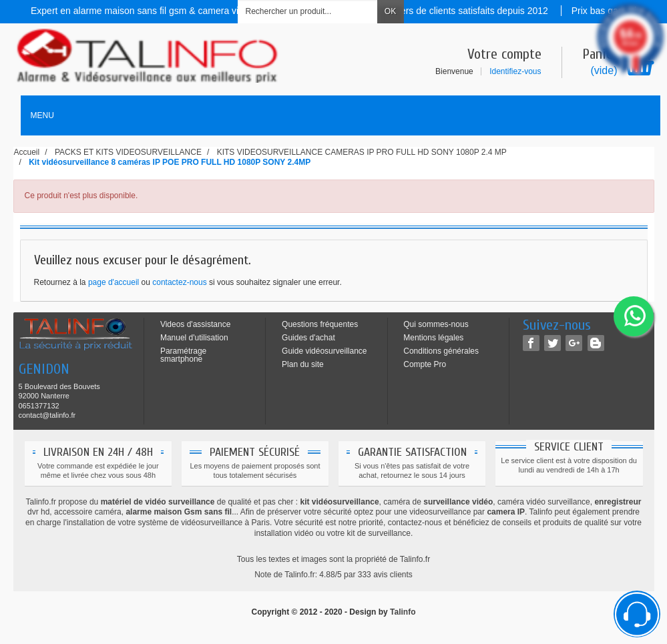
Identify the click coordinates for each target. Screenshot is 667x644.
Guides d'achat (308, 338)
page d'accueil (114, 282)
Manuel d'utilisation (194, 338)
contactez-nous (179, 282)
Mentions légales (433, 338)
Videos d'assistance (195, 324)
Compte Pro (425, 364)
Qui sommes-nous (436, 324)
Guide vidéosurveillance (324, 351)
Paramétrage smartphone (183, 355)
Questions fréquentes (320, 324)
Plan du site (303, 364)
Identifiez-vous (515, 71)
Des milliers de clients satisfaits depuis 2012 (458, 11)
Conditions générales (441, 351)
